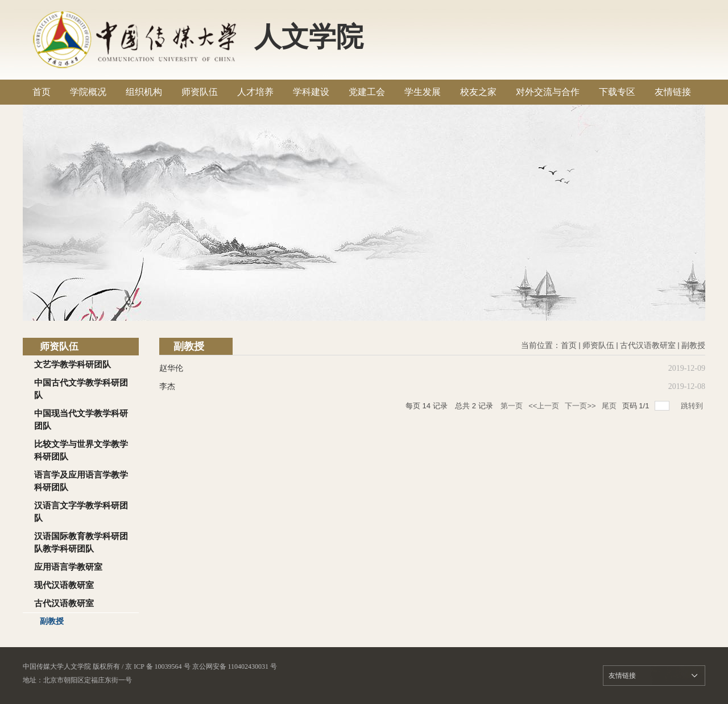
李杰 (167, 386)
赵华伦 (171, 368)
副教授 (693, 345)
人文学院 (309, 37)
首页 (569, 345)
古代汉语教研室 (648, 345)
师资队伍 (598, 345)
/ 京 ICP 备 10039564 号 (156, 666)
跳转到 (693, 406)
